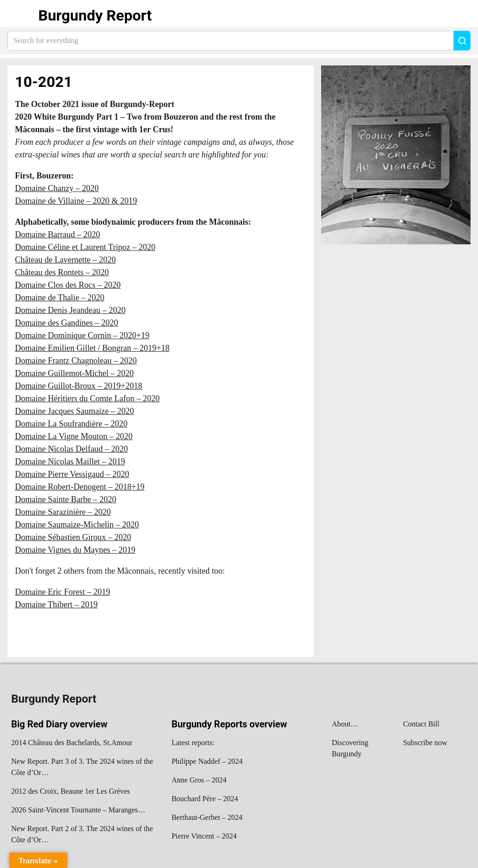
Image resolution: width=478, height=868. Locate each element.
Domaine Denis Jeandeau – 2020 (70, 310)
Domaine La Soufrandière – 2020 (71, 424)
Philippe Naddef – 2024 (207, 761)
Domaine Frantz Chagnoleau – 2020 (76, 361)
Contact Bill (421, 724)
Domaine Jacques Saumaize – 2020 (74, 411)
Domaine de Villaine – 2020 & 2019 (76, 201)
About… (345, 724)
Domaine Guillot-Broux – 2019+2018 (79, 386)
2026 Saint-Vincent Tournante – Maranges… (78, 810)
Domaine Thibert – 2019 (56, 605)
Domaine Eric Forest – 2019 (63, 592)
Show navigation (19, 15)
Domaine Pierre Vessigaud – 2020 (72, 474)
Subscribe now (425, 743)
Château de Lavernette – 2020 (65, 260)
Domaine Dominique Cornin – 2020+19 (82, 335)
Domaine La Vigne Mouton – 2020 (74, 436)
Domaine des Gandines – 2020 (67, 323)
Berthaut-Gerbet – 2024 (207, 817)
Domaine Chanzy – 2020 (57, 188)
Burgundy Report (95, 15)
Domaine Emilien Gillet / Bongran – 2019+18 (92, 348)
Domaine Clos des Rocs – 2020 (68, 285)
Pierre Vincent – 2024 (204, 836)
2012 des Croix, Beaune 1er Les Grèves (71, 791)
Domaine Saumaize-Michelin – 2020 (77, 525)
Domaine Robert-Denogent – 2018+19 (80, 487)
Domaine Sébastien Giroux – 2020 (73, 537)
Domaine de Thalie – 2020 (60, 298)
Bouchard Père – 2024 (205, 799)
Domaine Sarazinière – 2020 (63, 512)
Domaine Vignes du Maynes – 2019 (75, 550)
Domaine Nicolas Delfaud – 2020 (71, 449)
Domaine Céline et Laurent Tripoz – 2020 (85, 247)
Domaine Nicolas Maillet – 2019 (70, 462)
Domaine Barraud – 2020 (57, 235)
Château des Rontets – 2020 (62, 272)
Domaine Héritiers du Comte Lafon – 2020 (87, 398)
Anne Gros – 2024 (199, 780)
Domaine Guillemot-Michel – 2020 (74, 373)
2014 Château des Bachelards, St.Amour (72, 743)
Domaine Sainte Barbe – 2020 (66, 499)
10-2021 (44, 82)
